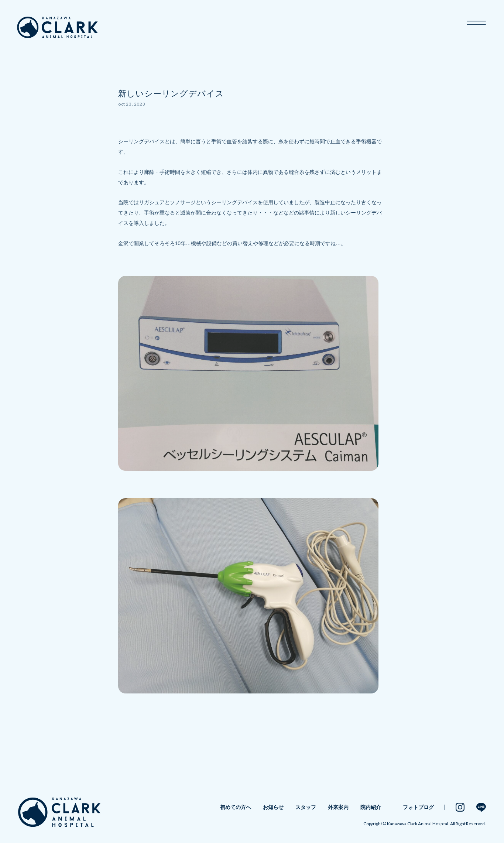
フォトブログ (418, 807)
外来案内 (338, 807)
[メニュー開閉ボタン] (476, 20)
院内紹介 (371, 807)
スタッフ (306, 807)
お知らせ (273, 807)
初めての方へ (236, 807)
